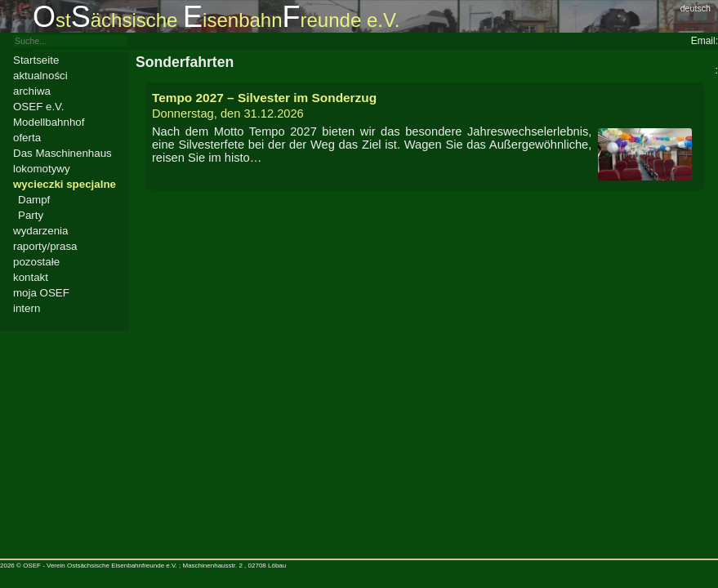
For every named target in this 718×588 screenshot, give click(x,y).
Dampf (34, 200)
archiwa (32, 91)
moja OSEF (41, 293)
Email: (705, 41)
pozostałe (36, 262)
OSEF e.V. (38, 107)
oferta (27, 138)
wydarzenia (40, 231)
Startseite (36, 60)
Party (31, 215)
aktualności (40, 76)
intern (27, 308)
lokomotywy (42, 169)
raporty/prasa (45, 246)
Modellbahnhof (49, 122)
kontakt (31, 277)
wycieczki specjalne (65, 184)
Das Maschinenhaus (62, 153)
